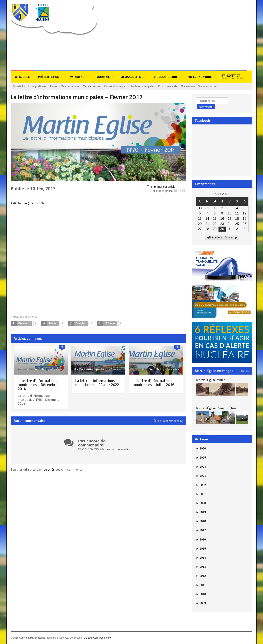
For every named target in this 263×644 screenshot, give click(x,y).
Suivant (230, 238)
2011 (201, 585)
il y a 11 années (53, 370)
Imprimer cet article (161, 187)
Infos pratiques (41, 86)
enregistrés (47, 470)
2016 (201, 540)
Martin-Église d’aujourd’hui (216, 408)
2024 (201, 467)
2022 (201, 485)
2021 (201, 494)
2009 (201, 604)
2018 (201, 522)
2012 (201, 576)
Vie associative (233, 86)
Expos (59, 86)
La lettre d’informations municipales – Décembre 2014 (39, 385)
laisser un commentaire (117, 449)
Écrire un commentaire (168, 421)
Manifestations (78, 86)
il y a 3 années (111, 370)
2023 (201, 476)
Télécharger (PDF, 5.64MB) (29, 204)
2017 (201, 531)
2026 (201, 449)
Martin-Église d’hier (210, 380)
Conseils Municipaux (129, 86)
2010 (201, 594)
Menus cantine (102, 86)
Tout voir (245, 371)
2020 (201, 503)
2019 (201, 513)
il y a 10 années (168, 370)
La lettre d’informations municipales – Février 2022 (96, 385)
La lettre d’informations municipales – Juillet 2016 (155, 383)
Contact (233, 77)
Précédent (216, 238)
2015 (201, 549)
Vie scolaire (211, 86)
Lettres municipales (160, 86)
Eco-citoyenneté (188, 86)
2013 (201, 567)
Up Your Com (91, 638)
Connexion (106, 638)
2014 (201, 558)
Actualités (20, 86)
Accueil (22, 77)
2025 (201, 458)
